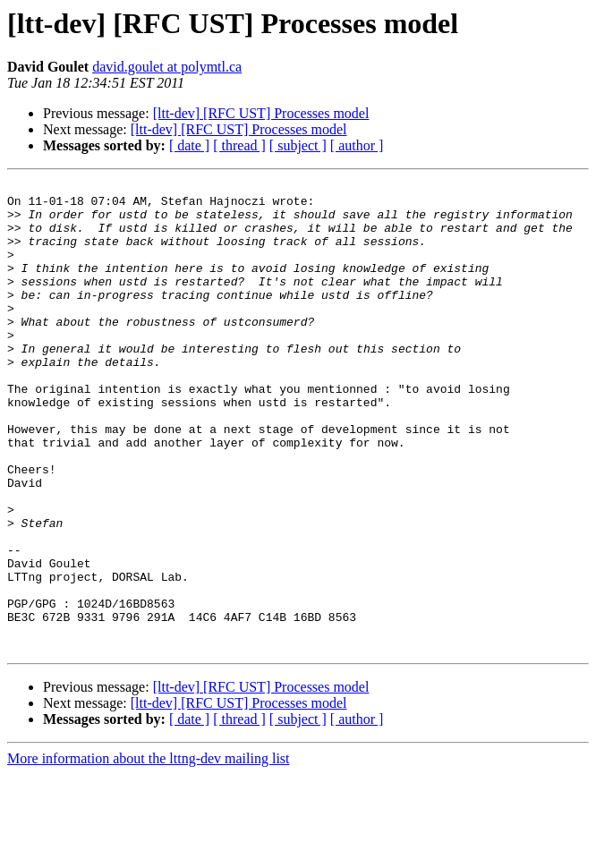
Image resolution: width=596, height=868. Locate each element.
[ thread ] (239, 145)
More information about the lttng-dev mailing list (149, 852)
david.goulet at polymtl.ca (167, 67)
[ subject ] (298, 145)
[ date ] (189, 145)
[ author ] (357, 145)
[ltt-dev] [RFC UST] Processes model (261, 113)
